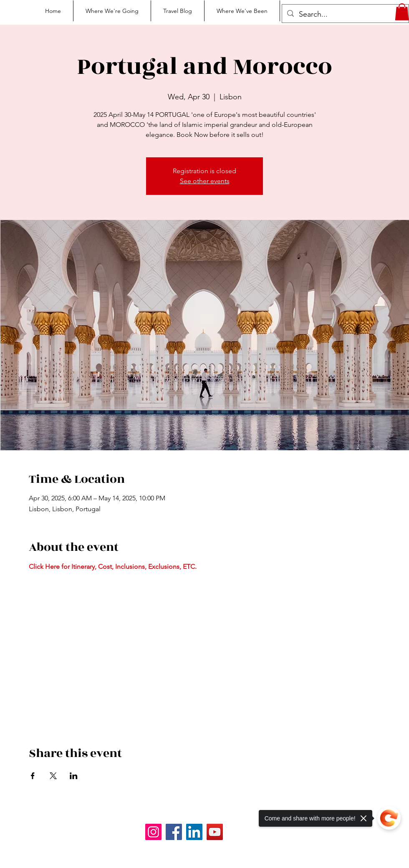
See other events (205, 181)
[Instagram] (153, 832)
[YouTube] (215, 832)
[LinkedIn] (194, 832)
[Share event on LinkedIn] (74, 776)
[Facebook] (174, 832)
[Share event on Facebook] (33, 776)
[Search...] (345, 15)
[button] (402, 12)
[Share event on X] (53, 776)
